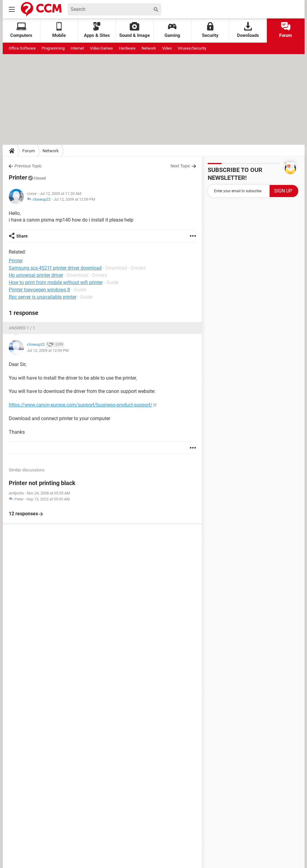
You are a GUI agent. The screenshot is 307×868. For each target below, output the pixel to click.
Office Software (22, 48)
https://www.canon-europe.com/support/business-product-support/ (81, 405)
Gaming (172, 30)
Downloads (248, 30)
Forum (286, 30)
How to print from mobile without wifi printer (56, 282)
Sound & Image (134, 30)
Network (149, 48)
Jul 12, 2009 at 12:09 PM (74, 199)
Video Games (101, 48)
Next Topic (180, 166)
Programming (53, 48)
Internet (77, 48)
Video (167, 48)
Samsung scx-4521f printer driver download (55, 268)
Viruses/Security (192, 48)
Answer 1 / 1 (22, 328)
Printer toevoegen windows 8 (39, 290)
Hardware (127, 48)
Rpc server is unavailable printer (43, 297)
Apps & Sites (97, 30)
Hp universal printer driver (36, 275)
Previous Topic (28, 166)
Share (22, 236)
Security (210, 30)
